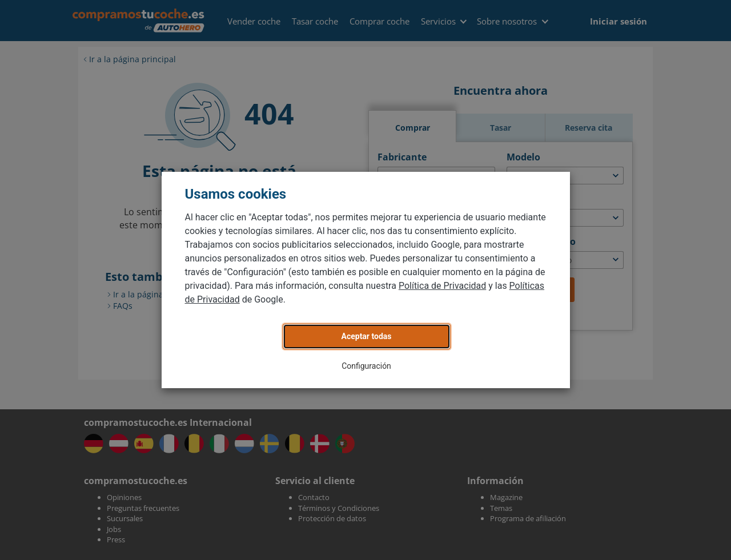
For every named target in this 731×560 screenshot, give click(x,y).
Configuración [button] (366, 366)
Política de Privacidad (442, 286)
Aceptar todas (367, 336)
